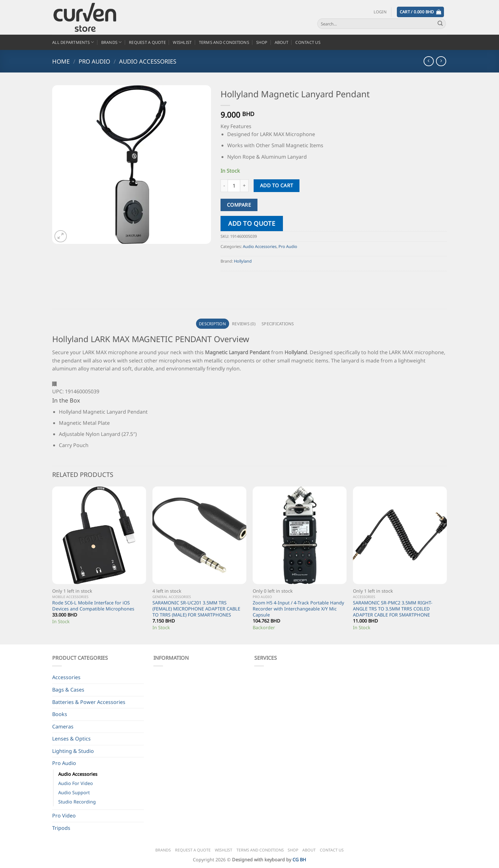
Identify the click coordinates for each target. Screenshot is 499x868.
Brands (112, 42)
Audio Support (74, 792)
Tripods (61, 828)
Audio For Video (76, 783)
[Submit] (440, 24)
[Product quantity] (234, 186)
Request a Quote (147, 42)
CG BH (299, 860)
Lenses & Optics (71, 739)
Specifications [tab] (278, 324)
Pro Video (64, 816)
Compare (239, 205)
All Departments (73, 42)
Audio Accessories (148, 61)
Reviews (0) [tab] (244, 324)
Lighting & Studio (73, 751)
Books (60, 714)
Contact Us (308, 42)
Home (61, 61)
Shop (262, 42)
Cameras (63, 727)
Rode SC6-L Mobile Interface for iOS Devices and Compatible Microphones (93, 606)
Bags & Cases (68, 690)
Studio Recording (77, 802)
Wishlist (182, 42)
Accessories (66, 677)
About (281, 42)
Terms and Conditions (224, 42)
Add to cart (277, 185)
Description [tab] (212, 324)
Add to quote (252, 223)
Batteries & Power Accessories (89, 702)
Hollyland (243, 261)
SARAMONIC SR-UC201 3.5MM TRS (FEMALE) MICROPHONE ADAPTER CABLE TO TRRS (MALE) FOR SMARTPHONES (196, 609)
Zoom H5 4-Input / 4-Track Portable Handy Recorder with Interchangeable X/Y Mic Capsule (298, 609)
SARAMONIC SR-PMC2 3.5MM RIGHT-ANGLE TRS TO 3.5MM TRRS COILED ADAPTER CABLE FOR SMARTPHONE (393, 609)
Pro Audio (94, 61)
